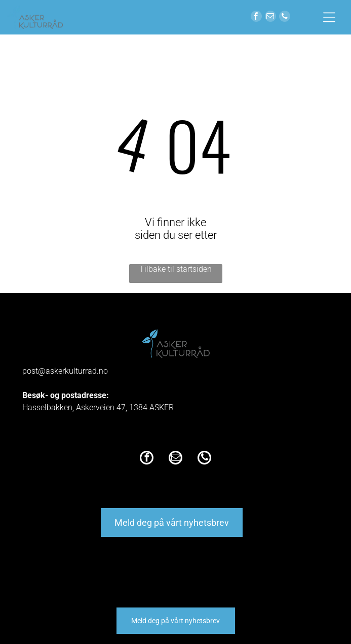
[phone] (285, 17)
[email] (270, 17)
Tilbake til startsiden (175, 269)
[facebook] (256, 17)
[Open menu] (329, 17)
